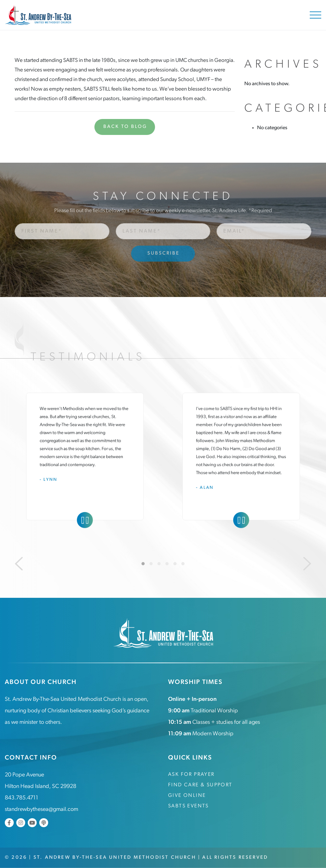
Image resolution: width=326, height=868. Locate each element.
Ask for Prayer (191, 775)
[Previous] (19, 564)
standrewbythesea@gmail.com (41, 809)
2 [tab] (151, 564)
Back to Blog (125, 127)
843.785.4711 (22, 798)
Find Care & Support (200, 785)
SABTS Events (189, 806)
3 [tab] (159, 564)
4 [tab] (167, 564)
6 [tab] (183, 564)
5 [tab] (175, 564)
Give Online (187, 796)
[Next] (307, 564)
